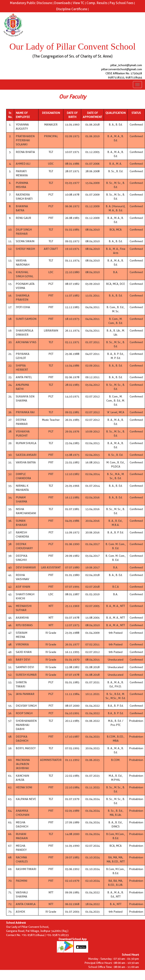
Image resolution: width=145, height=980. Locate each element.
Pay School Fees (121, 3)
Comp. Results (97, 3)
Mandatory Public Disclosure (31, 3)
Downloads (62, 3)
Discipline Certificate (72, 9)
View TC (79, 3)
